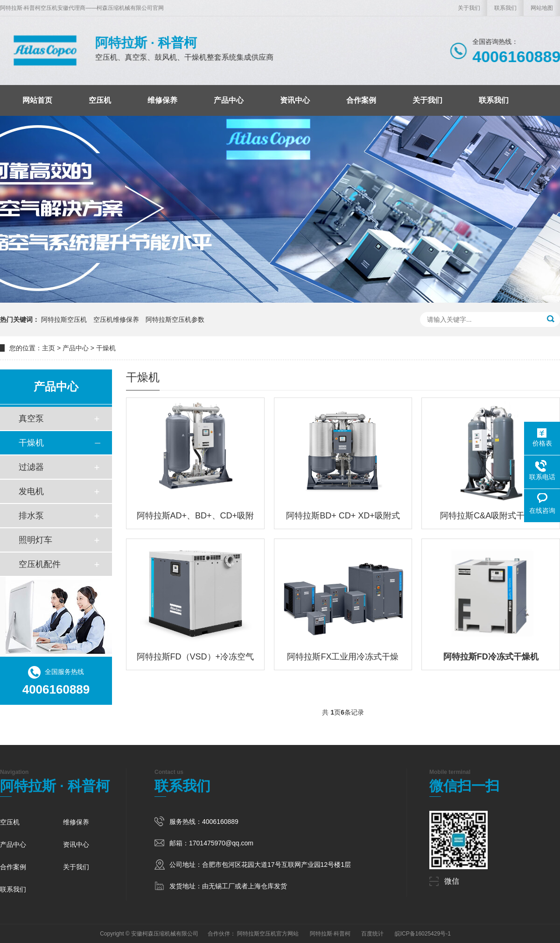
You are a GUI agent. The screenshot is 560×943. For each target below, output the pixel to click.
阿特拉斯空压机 (64, 319)
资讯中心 (295, 100)
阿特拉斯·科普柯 (330, 934)
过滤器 (31, 467)
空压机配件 (40, 564)
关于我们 (469, 8)
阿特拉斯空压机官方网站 (268, 934)
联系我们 (505, 8)
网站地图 (542, 8)
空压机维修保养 (116, 319)
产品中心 (229, 100)
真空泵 (31, 418)
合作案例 (361, 100)
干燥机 (106, 348)
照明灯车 (35, 540)
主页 (49, 348)
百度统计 (372, 934)
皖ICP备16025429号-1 (423, 934)
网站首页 (37, 100)
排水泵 (31, 516)
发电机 (31, 491)
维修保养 (162, 100)
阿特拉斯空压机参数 (175, 319)
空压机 (100, 100)
